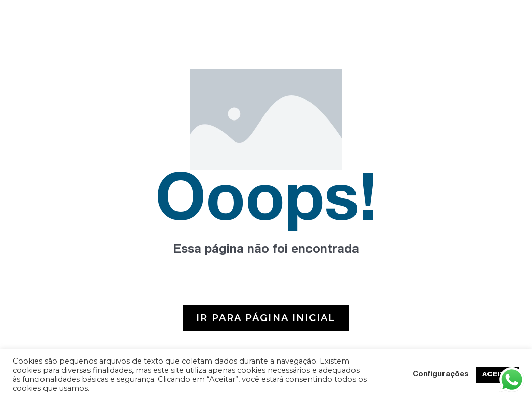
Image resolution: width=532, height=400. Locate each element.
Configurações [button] (441, 375)
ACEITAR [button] (498, 375)
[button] (266, 318)
